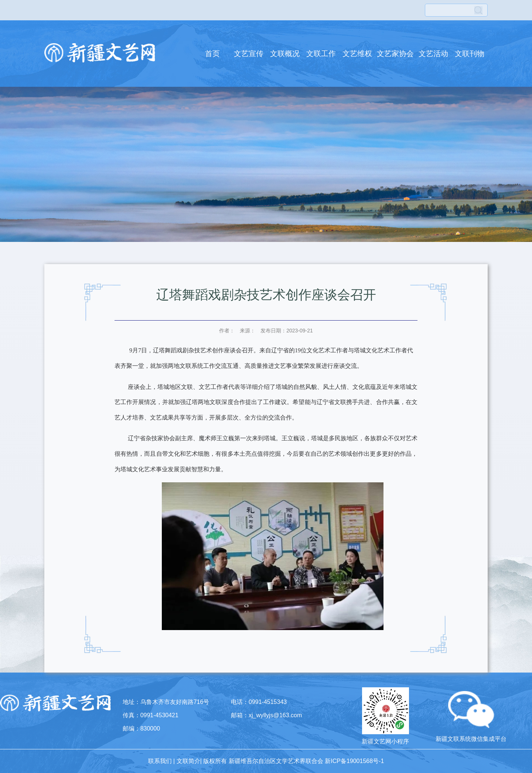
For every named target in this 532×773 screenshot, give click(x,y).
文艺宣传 (249, 54)
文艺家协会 (395, 54)
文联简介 (188, 761)
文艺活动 (433, 54)
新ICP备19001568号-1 (354, 761)
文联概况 (285, 54)
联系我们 (160, 761)
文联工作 (321, 54)
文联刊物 (470, 54)
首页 (212, 54)
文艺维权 (357, 54)
